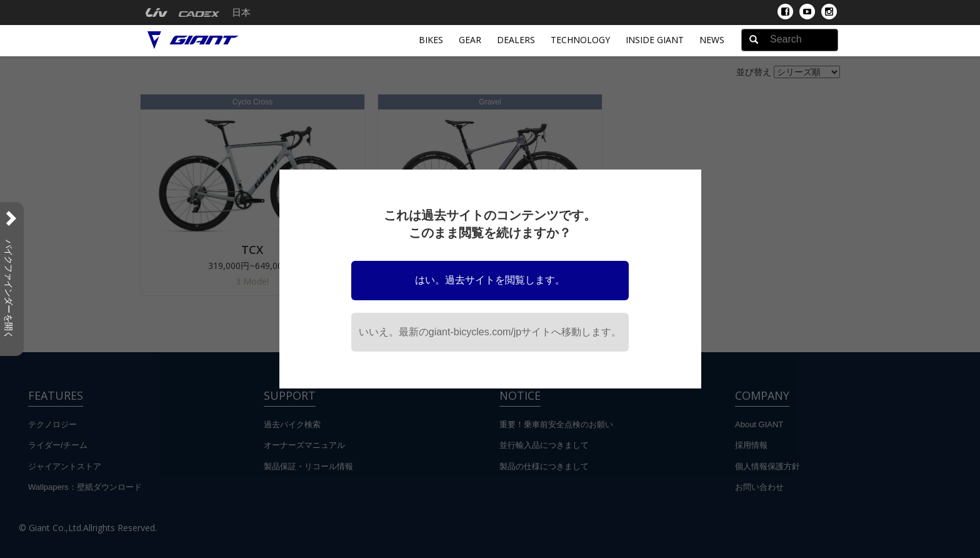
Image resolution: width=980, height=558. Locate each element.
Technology (580, 40)
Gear (470, 40)
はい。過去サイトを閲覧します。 (490, 280)
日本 (241, 13)
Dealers (516, 40)
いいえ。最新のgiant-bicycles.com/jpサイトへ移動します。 (490, 332)
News (712, 40)
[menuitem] (157, 13)
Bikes (431, 40)
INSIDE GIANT (655, 40)
